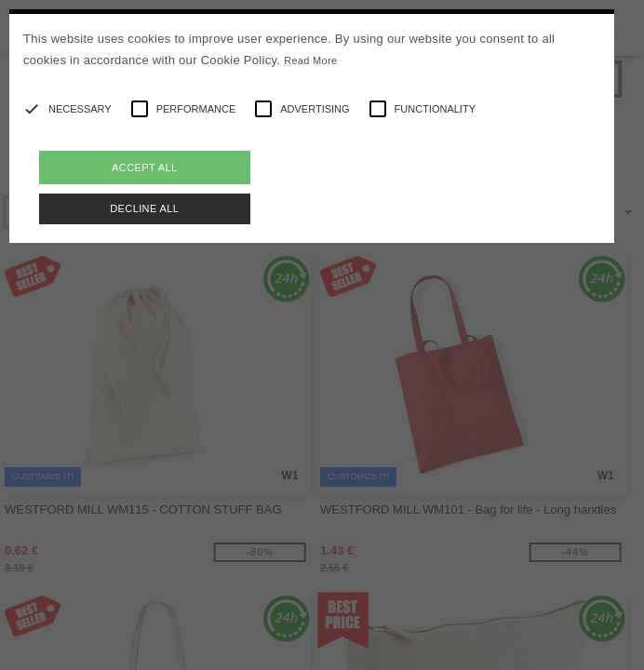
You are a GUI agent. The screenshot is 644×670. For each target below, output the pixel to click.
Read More (310, 60)
